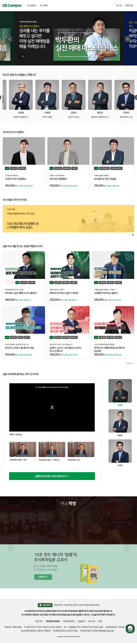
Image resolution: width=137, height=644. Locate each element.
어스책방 (44, 5)
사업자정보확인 (69, 621)
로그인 (119, 5)
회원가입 (129, 5)
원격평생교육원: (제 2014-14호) (65, 631)
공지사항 (92, 621)
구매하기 (43, 577)
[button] (11, 548)
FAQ (100, 621)
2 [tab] (133, 235)
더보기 (130, 363)
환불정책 (81, 621)
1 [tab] (130, 235)
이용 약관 (39, 621)
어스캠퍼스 (32, 5)
